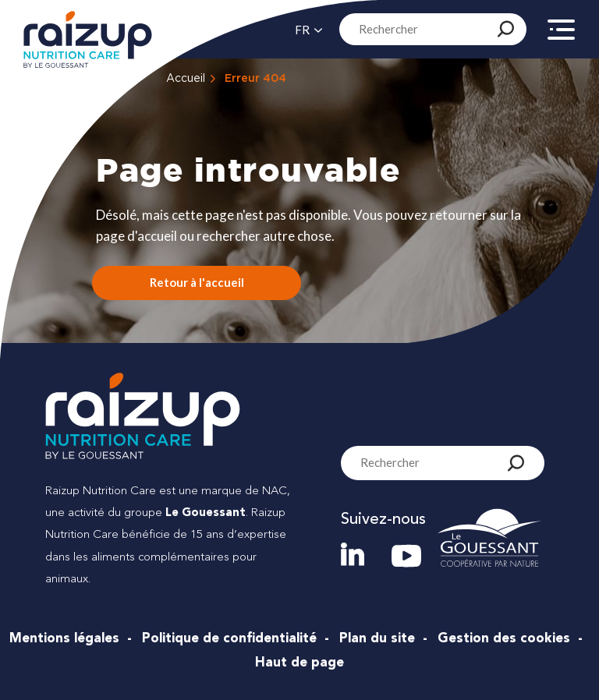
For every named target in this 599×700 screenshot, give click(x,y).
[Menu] (561, 37)
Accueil (186, 79)
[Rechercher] (506, 29)
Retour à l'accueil (197, 282)
